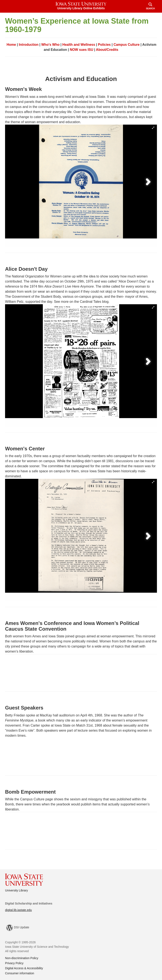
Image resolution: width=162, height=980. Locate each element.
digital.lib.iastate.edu (18, 910)
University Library (16, 890)
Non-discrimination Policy (22, 958)
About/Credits (107, 50)
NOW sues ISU (82, 50)
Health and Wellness (79, 45)
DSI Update (18, 928)
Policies (104, 45)
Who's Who (50, 45)
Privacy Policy (14, 963)
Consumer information (20, 973)
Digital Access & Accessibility (24, 968)
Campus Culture (127, 45)
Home (11, 45)
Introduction (29, 45)
